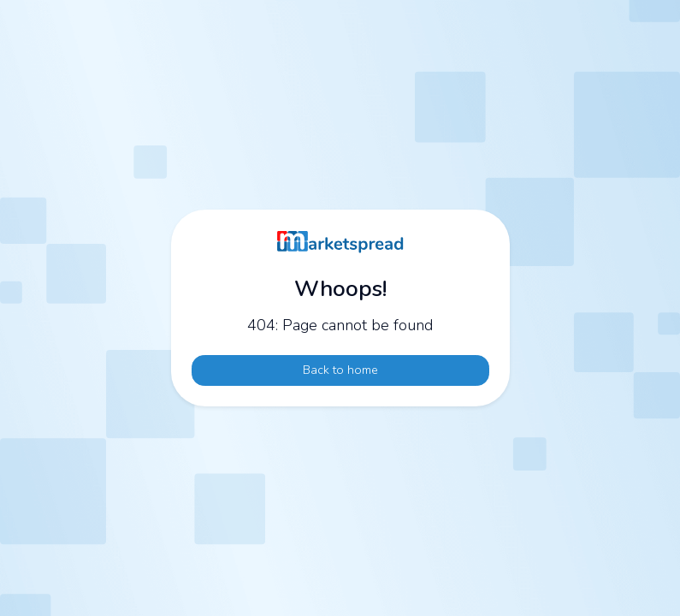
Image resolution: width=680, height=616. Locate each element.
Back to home (340, 370)
